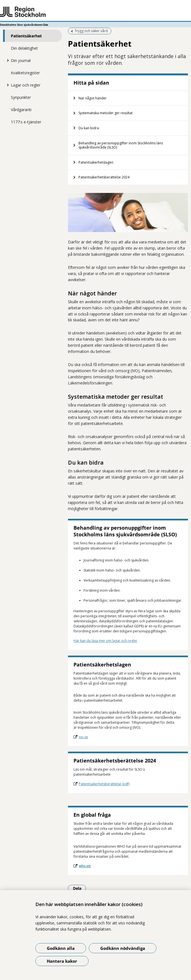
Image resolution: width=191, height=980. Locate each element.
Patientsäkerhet (26, 36)
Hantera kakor (62, 961)
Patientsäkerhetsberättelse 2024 (104, 177)
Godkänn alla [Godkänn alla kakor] (61, 948)
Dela (80, 888)
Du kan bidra (89, 128)
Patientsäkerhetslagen (96, 162)
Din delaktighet (24, 48)
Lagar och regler (26, 85)
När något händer (93, 98)
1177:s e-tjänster (26, 122)
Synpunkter (21, 97)
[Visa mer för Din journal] (7, 60)
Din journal (21, 60)
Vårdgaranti (21, 110)
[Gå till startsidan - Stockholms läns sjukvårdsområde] (95, 12)
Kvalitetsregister (25, 73)
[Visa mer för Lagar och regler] (7, 85)
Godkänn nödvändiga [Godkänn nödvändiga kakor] (123, 948)
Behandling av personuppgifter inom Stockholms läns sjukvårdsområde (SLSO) (121, 145)
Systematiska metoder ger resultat (106, 113)
